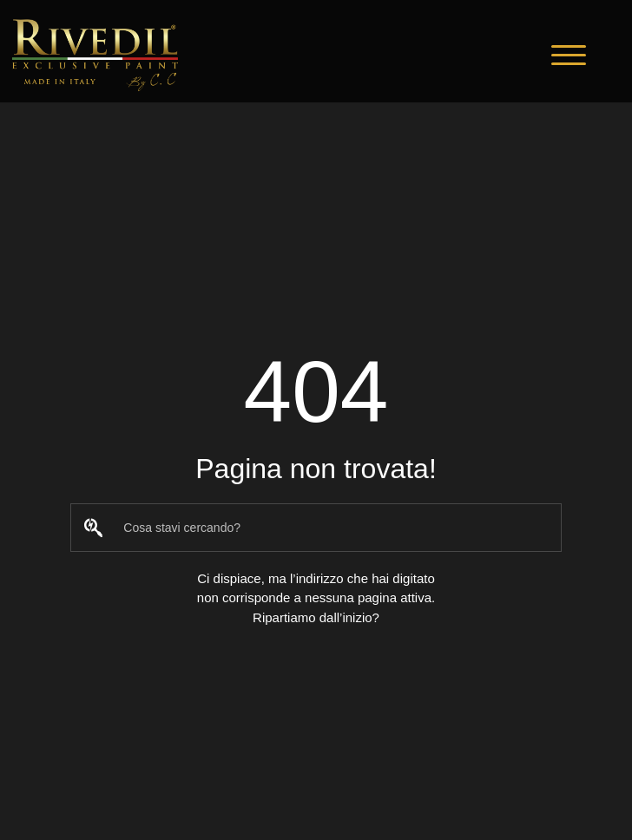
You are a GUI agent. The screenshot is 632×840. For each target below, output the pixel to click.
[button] (569, 56)
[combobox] (316, 528)
